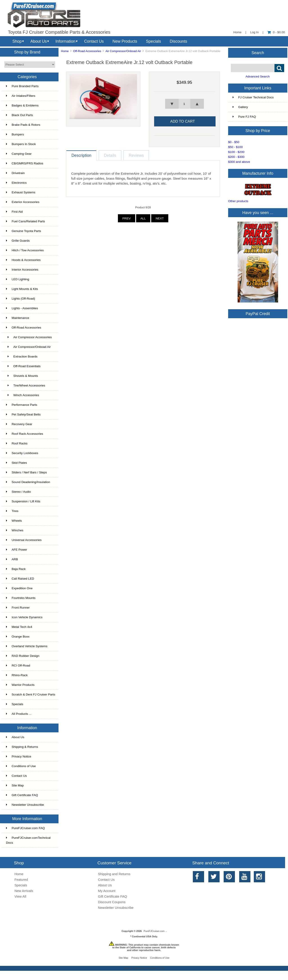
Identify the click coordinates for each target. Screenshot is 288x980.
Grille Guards (18, 241)
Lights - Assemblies (22, 308)
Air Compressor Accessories (29, 337)
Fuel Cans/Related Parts (26, 221)
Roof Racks (17, 443)
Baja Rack (16, 569)
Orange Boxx (18, 637)
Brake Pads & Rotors (23, 125)
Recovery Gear (19, 424)
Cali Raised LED (20, 579)
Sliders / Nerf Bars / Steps (26, 472)
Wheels (14, 521)
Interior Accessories (22, 270)
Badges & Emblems (22, 105)
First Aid (14, 212)
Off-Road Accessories (87, 51)
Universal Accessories (24, 540)
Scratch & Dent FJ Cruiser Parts (31, 694)
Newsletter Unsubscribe (25, 805)
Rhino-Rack (17, 675)
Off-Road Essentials (23, 366)
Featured (21, 880)
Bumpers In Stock (21, 144)
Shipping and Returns (114, 874)
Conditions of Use (21, 766)
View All (20, 896)
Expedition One (19, 588)
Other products (238, 201)
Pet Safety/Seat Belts (23, 414)
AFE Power (17, 550)
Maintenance (18, 318)
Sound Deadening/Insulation (28, 482)
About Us (39, 41)
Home (237, 32)
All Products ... (19, 714)
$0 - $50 (234, 142)
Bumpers (15, 134)
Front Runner (18, 608)
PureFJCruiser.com (154, 931)
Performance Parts (22, 405)
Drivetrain (15, 173)
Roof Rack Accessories (25, 434)
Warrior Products (20, 685)
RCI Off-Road (18, 665)
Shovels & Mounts (22, 376)
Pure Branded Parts (22, 86)
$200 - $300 (236, 157)
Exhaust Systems (21, 192)
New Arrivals (24, 891)
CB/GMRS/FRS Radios (25, 163)
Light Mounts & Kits (22, 289)
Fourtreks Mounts (21, 598)
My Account (107, 891)
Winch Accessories (23, 395)
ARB (12, 559)
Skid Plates (17, 463)
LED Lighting (18, 279)
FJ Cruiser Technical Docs (253, 97)
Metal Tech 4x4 (19, 627)
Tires (12, 511)
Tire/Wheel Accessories (26, 385)
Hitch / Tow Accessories (25, 250)
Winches (15, 530)
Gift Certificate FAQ (22, 795)
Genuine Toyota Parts (24, 231)
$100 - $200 (236, 152)
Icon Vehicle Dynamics (24, 617)
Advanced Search (258, 76)
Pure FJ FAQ (244, 117)
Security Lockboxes (22, 453)
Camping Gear (19, 154)
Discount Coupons (112, 902)
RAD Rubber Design (23, 656)
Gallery (240, 107)
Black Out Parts (19, 115)
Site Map (15, 785)
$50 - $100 (235, 147)
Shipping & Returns (22, 747)
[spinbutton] (184, 104)
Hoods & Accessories (23, 260)
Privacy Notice (19, 756)
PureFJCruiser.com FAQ (25, 828)
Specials (154, 41)
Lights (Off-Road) (21, 299)
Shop (17, 41)
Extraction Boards (22, 356)
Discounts (178, 41)
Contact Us (94, 41)
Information (65, 41)
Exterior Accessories (23, 202)
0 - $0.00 (276, 32)
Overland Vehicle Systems (27, 646)
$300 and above (239, 162)
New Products (125, 41)
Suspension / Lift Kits (23, 501)
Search (258, 53)
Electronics (16, 183)
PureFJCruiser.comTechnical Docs (28, 840)
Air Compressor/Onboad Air (123, 51)
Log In (254, 32)
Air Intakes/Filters (21, 96)
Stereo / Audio (18, 492)
